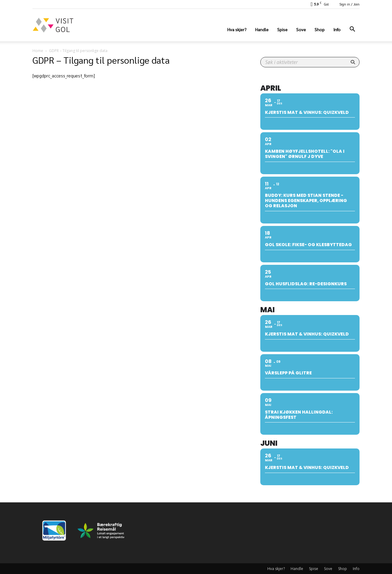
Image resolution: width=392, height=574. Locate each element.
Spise (282, 29)
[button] (352, 30)
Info (337, 29)
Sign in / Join (349, 4)
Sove (301, 29)
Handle (262, 29)
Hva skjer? (237, 29)
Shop (320, 29)
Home (38, 51)
